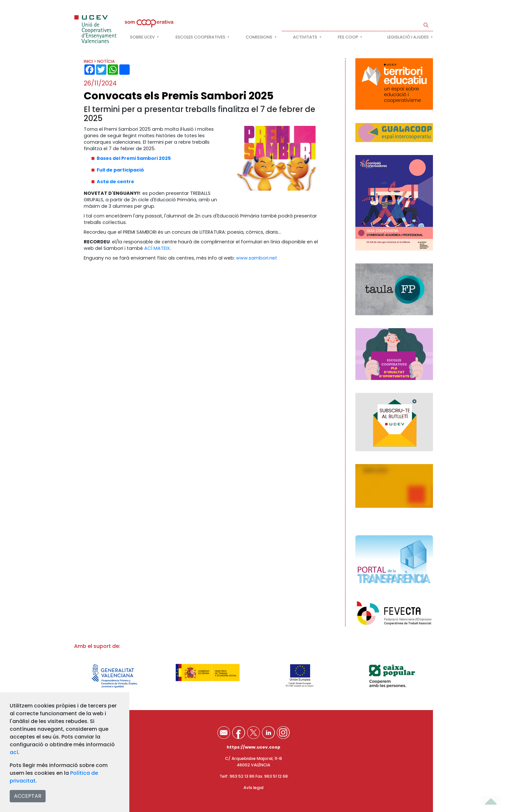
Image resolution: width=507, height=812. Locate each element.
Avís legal (253, 788)
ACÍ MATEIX (157, 248)
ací (14, 752)
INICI (88, 61)
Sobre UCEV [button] (143, 37)
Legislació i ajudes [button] (409, 37)
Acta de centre (115, 182)
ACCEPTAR (28, 796)
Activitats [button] (306, 37)
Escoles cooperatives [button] (201, 37)
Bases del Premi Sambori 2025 (134, 158)
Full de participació (120, 170)
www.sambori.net (257, 258)
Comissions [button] (259, 37)
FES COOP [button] (349, 37)
